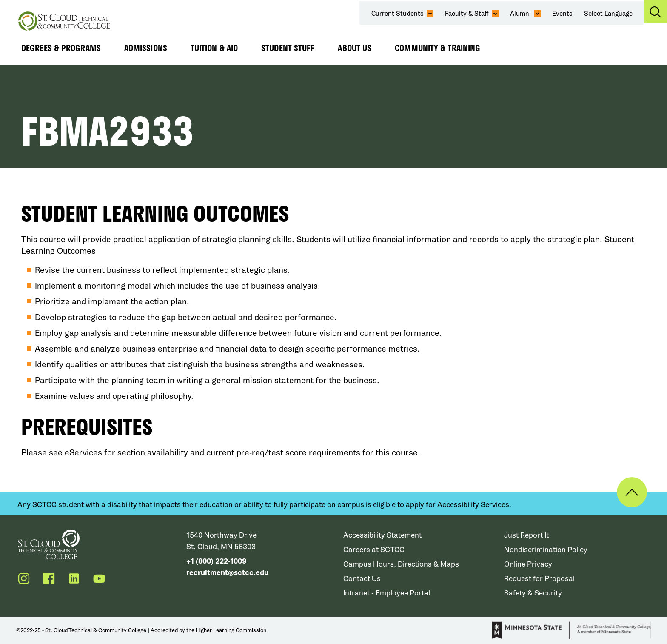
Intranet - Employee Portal (387, 593)
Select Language (608, 14)
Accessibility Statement (382, 535)
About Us (355, 48)
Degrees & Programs (61, 48)
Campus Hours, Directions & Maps (401, 564)
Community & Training (438, 48)
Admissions (146, 48)
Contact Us (362, 579)
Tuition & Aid (214, 48)
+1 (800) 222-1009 (216, 561)
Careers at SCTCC (374, 550)
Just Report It (526, 535)
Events (562, 14)
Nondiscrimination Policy (546, 550)
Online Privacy (528, 564)
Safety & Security (533, 593)
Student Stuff (288, 48)
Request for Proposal (539, 579)
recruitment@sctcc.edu (227, 573)
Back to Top (632, 492)
